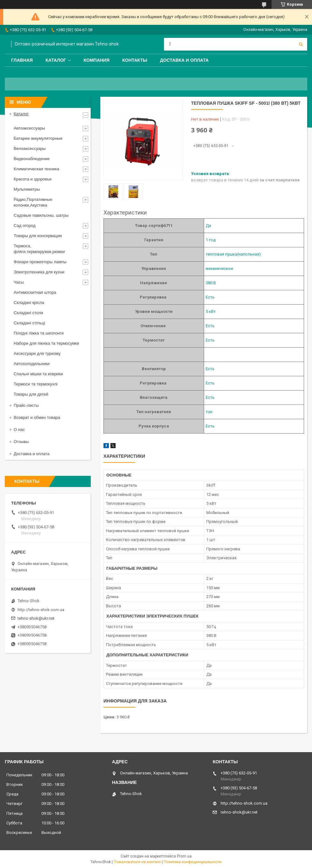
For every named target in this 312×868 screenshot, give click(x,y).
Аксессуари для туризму (37, 353)
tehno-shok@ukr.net (36, 618)
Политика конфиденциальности (193, 862)
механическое (219, 268)
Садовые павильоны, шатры (41, 215)
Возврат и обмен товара (37, 417)
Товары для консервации (38, 236)
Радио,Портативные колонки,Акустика (33, 202)
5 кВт (211, 311)
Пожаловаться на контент (137, 862)
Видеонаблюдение (32, 159)
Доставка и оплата (184, 60)
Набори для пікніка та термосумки (46, 343)
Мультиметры (27, 189)
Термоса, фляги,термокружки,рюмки (39, 249)
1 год (211, 240)
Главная (22, 60)
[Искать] (301, 44)
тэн (209, 412)
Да (208, 226)
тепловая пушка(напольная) (233, 254)
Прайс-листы (26, 405)
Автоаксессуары (29, 128)
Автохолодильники (32, 364)
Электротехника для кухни (39, 272)
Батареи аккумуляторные (38, 138)
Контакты (135, 60)
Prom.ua (184, 856)
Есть (210, 297)
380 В (211, 283)
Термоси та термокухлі (36, 384)
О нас (19, 430)
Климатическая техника (36, 169)
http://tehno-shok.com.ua (41, 610)
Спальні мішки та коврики (38, 374)
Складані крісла (29, 303)
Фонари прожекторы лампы (40, 262)
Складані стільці (29, 323)
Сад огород (25, 226)
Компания (96, 60)
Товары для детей (31, 394)
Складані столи (28, 313)
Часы (19, 282)
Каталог (56, 60)
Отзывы (21, 442)
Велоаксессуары (30, 148)
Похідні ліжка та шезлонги (39, 333)
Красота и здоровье (33, 179)
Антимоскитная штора (35, 292)
